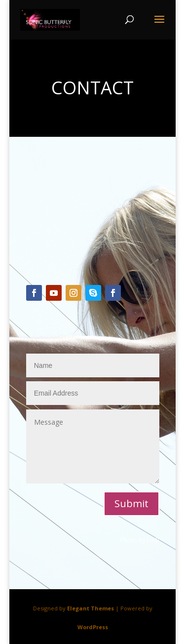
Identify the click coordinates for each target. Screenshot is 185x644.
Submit (131, 503)
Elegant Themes (91, 608)
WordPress (93, 627)
